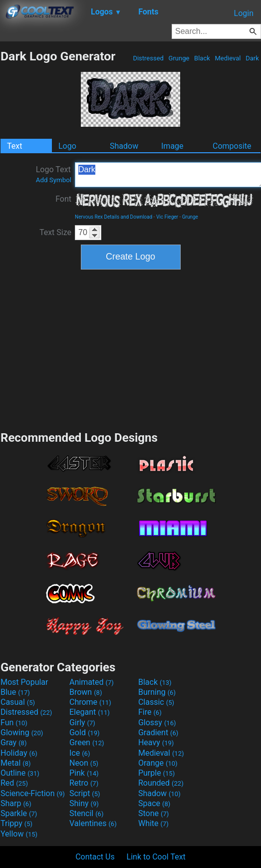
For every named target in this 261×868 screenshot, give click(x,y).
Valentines (93, 823)
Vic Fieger (167, 217)
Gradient (158, 732)
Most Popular (24, 682)
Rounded (161, 783)
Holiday (19, 753)
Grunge (179, 58)
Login (244, 13)
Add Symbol (54, 180)
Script (85, 793)
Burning (157, 692)
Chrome (90, 702)
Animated (92, 682)
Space (154, 803)
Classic (156, 702)
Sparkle (19, 813)
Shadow (124, 146)
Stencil (86, 813)
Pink (84, 773)
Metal (16, 763)
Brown (86, 692)
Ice (80, 753)
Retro (84, 783)
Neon (84, 763)
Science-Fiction (33, 793)
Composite (232, 146)
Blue (15, 692)
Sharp (16, 803)
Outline (20, 773)
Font (63, 199)
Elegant (90, 712)
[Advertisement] (131, 349)
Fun (14, 723)
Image (172, 146)
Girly (82, 723)
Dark (252, 58)
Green (87, 742)
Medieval (228, 58)
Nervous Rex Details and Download (114, 217)
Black (202, 58)
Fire (150, 712)
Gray (13, 742)
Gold (85, 732)
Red (14, 783)
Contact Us (95, 857)
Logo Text (54, 174)
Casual (18, 702)
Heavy (156, 742)
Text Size (55, 232)
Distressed (148, 58)
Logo (67, 146)
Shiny (84, 803)
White (153, 823)
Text (14, 146)
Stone (153, 813)
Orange (158, 763)
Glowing (22, 732)
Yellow (19, 834)
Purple (156, 773)
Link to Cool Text (156, 857)
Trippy (16, 823)
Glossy (157, 723)
